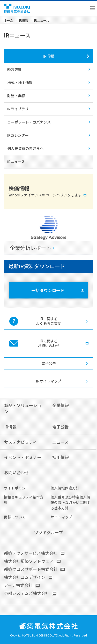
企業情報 (61, 405)
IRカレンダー (18, 135)
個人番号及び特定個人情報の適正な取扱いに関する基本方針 (70, 502)
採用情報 (61, 457)
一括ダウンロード (48, 290)
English (75, 8)
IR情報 (48, 56)
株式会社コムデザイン (25, 577)
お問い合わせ (17, 472)
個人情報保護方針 (65, 488)
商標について (15, 517)
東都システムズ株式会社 (27, 593)
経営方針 (14, 69)
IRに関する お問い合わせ (49, 343)
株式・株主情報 (20, 82)
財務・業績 (16, 96)
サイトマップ (61, 517)
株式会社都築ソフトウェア (29, 561)
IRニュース (16, 162)
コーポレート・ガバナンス (29, 122)
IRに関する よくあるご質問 (49, 321)
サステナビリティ (21, 442)
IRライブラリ (18, 109)
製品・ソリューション (23, 408)
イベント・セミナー (23, 457)
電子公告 (49, 363)
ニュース (60, 442)
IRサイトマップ (49, 381)
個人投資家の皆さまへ (25, 148)
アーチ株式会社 (18, 585)
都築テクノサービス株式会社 (31, 553)
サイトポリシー (17, 488)
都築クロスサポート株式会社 (31, 569)
